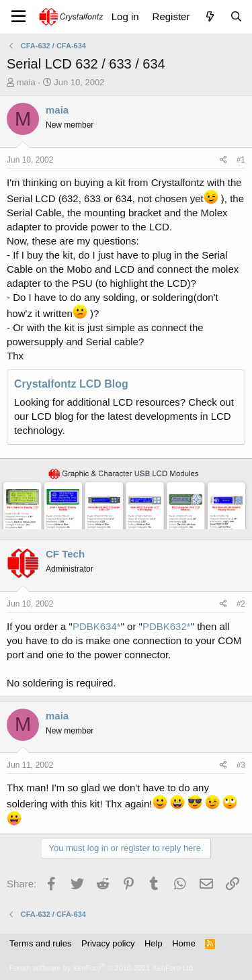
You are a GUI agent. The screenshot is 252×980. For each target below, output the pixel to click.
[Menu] (18, 17)
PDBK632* (167, 626)
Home (184, 943)
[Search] (236, 16)
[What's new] (209, 16)
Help (154, 943)
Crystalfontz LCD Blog (71, 384)
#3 (241, 765)
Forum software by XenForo (102, 968)
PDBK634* (97, 626)
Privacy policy (108, 943)
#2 (241, 604)
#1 (241, 160)
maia (26, 82)
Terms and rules (40, 943)
